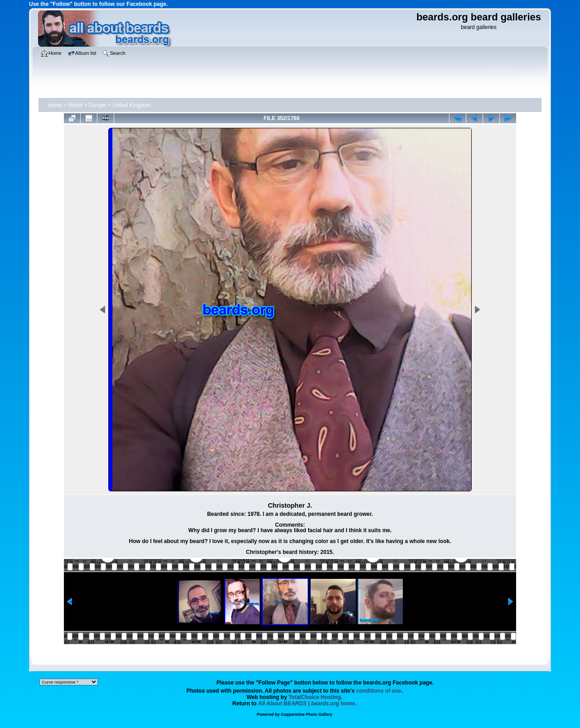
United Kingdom (132, 105)
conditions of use (379, 691)
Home (55, 105)
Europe (98, 105)
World (75, 105)
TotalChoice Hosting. (316, 697)
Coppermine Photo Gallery (307, 714)
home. (308, 704)
